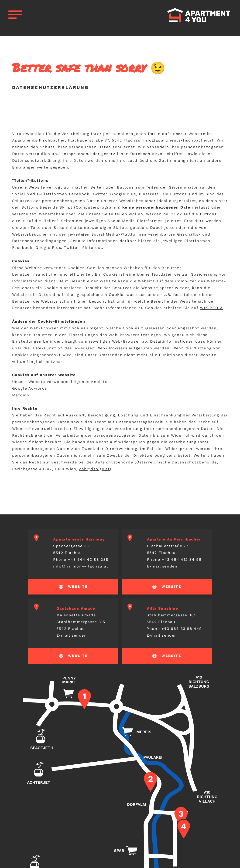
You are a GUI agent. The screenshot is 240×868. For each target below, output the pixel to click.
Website (78, 587)
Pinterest (92, 248)
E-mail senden (162, 566)
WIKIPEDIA (211, 308)
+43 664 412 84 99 (182, 559)
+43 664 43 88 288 (88, 559)
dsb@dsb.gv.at (95, 469)
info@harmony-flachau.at (81, 566)
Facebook (22, 248)
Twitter (72, 248)
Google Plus (48, 248)
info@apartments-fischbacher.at (178, 140)
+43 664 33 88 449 (182, 629)
